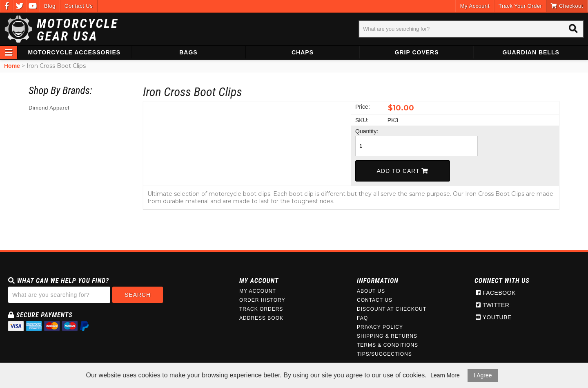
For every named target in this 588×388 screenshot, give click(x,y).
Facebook (496, 293)
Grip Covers (417, 52)
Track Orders (261, 309)
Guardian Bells (531, 52)
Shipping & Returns (387, 336)
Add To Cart (403, 171)
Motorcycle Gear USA (78, 30)
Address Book (261, 318)
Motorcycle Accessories (75, 52)
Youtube (494, 317)
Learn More (445, 375)
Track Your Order (520, 6)
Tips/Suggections (384, 354)
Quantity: (367, 131)
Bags (188, 52)
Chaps (303, 52)
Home (12, 66)
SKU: (362, 120)
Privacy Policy (380, 327)
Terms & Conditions (388, 345)
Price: (363, 107)
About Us (371, 291)
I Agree (483, 375)
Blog (50, 6)
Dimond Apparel (49, 108)
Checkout (567, 6)
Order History (262, 300)
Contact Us (79, 6)
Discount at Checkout (392, 309)
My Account (475, 6)
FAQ (362, 318)
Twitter (492, 305)
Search (138, 295)
